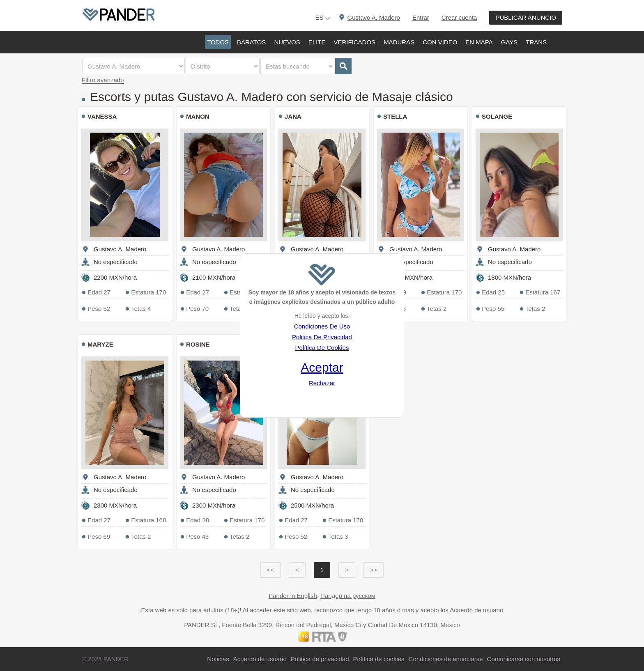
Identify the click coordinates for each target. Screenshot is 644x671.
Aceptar (322, 367)
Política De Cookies (322, 348)
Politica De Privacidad (322, 337)
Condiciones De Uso (322, 326)
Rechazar (322, 383)
